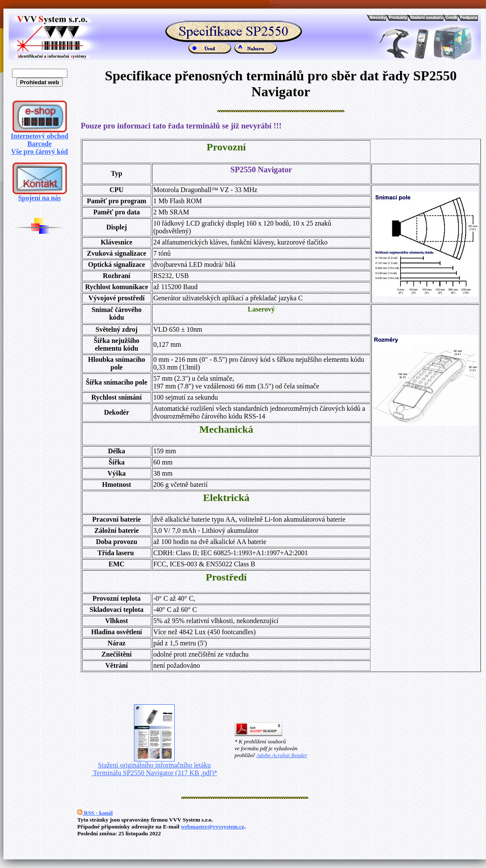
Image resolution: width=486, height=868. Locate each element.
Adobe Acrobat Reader (282, 755)
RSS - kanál (95, 813)
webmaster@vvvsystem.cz (213, 827)
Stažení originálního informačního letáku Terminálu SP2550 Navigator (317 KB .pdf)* (154, 766)
